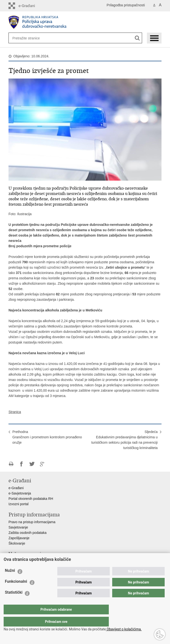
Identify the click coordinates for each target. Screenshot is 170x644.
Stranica (15, 412)
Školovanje (17, 543)
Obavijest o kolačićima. (124, 629)
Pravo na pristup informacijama (32, 522)
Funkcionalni (16, 591)
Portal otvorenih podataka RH (31, 499)
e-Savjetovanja (20, 493)
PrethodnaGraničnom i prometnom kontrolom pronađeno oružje (47, 437)
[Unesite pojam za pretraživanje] (28, 38)
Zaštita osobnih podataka (27, 533)
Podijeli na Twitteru (32, 464)
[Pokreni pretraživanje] (137, 38)
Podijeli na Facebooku (21, 464)
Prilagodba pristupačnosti (126, 5)
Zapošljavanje (19, 538)
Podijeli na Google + (42, 464)
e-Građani (16, 488)
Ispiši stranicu (11, 464)
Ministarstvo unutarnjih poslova (32, 561)
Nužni (10, 580)
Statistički (14, 602)
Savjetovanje (18, 527)
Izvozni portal (18, 504)
